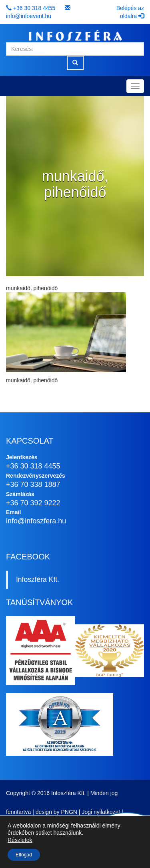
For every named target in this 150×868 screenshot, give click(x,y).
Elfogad (24, 855)
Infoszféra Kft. (38, 579)
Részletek (20, 840)
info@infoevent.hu (29, 16)
